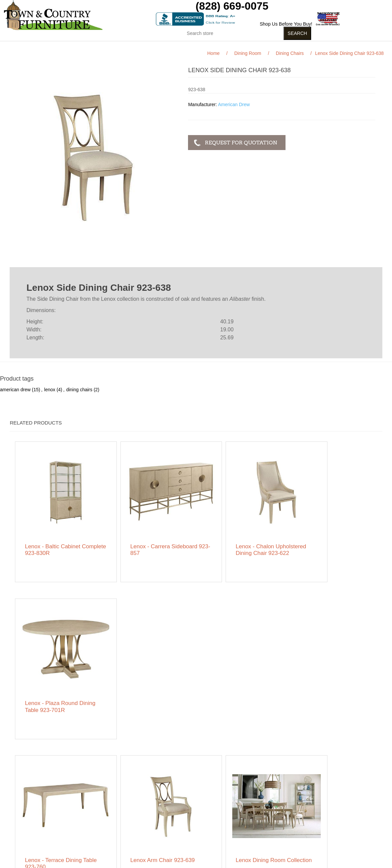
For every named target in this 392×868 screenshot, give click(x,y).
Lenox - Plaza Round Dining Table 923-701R (328, 535)
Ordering (45, 830)
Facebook (262, 798)
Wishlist (191, 827)
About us (119, 830)
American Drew (234, 104)
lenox (50, 390)
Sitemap (45, 797)
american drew (15, 390)
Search (117, 797)
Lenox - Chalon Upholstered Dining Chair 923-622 (240, 539)
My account (195, 797)
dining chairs (79, 390)
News (115, 807)
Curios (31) (188, 46)
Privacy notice (51, 820)
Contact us (47, 840)
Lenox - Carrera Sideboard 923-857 (150, 535)
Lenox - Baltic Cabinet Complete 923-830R (53, 535)
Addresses (194, 817)
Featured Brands (54, 807)
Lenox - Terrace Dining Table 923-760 (54, 685)
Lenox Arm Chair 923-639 (149, 682)
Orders (190, 807)
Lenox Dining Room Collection (233, 685)
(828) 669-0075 (232, 6)
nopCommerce (69, 863)
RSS (278, 798)
